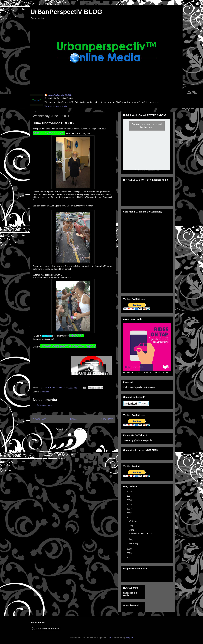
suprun (110, 638)
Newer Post (39, 419)
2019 (129, 491)
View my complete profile (56, 106)
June (132, 530)
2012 (129, 513)
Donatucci (45, 392)
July (132, 526)
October (134, 521)
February (134, 543)
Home (74, 419)
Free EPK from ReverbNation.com (147, 170)
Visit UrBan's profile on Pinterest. (139, 387)
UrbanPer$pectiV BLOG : (60, 95)
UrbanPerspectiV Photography (68, 346)
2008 (129, 558)
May (132, 539)
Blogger (129, 638)
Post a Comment (44, 405)
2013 (129, 509)
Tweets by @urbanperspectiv (138, 440)
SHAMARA (76, 336)
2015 (129, 504)
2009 (129, 553)
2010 (129, 549)
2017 (129, 496)
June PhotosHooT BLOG (141, 534)
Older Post (107, 419)
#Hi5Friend (47, 336)
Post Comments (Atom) (79, 429)
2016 (129, 500)
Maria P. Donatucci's (49, 133)
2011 (129, 517)
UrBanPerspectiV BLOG (66, 12)
